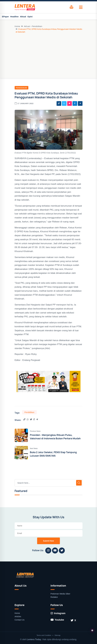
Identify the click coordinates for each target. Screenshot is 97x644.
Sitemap (57, 635)
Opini (30, 17)
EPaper (5, 17)
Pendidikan (21, 88)
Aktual (23, 17)
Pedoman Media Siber (60, 594)
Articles (18, 616)
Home (17, 26)
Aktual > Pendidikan (33, 26)
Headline (14, 17)
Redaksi (54, 597)
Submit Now (49, 541)
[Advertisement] (49, 53)
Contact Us (20, 620)
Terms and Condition (44, 635)
